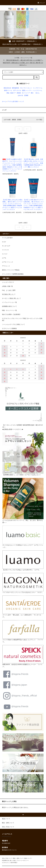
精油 (8, 93)
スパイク (5, 254)
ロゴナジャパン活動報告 (9, 329)
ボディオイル (17, 90)
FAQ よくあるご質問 (9, 290)
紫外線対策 (15, 88)
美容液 (19, 93)
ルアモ (4, 258)
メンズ (22, 102)
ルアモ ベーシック (8, 262)
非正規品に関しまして (9, 294)
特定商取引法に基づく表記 (9, 860)
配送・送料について (18, 858)
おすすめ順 (7, 120)
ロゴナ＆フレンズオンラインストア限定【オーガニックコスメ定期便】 (22, 319)
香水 (32, 93)
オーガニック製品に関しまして (11, 298)
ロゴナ (4, 242)
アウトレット (6, 266)
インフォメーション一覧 (9, 302)
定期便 (26, 95)
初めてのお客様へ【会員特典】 (11, 314)
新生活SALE (7, 88)
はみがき (20, 95)
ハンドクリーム (37, 90)
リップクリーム (38, 88)
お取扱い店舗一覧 (7, 286)
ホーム (4, 102)
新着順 (19, 120)
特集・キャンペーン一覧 (23, 58)
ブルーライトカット (26, 88)
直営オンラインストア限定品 (11, 270)
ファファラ (5, 250)
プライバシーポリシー (22, 860)
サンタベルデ (6, 246)
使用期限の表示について (9, 306)
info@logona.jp (6, 837)
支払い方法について (7, 858)
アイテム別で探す (13, 102)
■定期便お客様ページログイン (12, 429)
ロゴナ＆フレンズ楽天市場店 (9, 863)
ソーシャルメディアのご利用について (13, 324)
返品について (28, 858)
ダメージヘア (26, 93)
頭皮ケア (13, 93)
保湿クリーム (8, 90)
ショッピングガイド (8, 282)
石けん (38, 93)
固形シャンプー (27, 90)
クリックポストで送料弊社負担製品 (13, 274)
